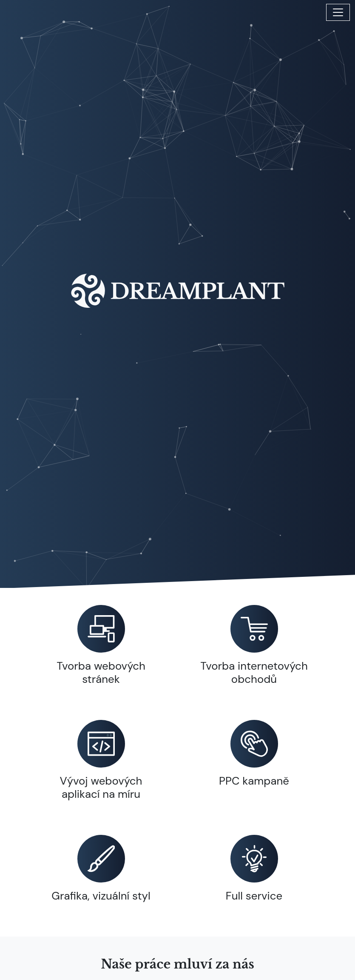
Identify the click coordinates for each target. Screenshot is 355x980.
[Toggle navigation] (338, 12)
